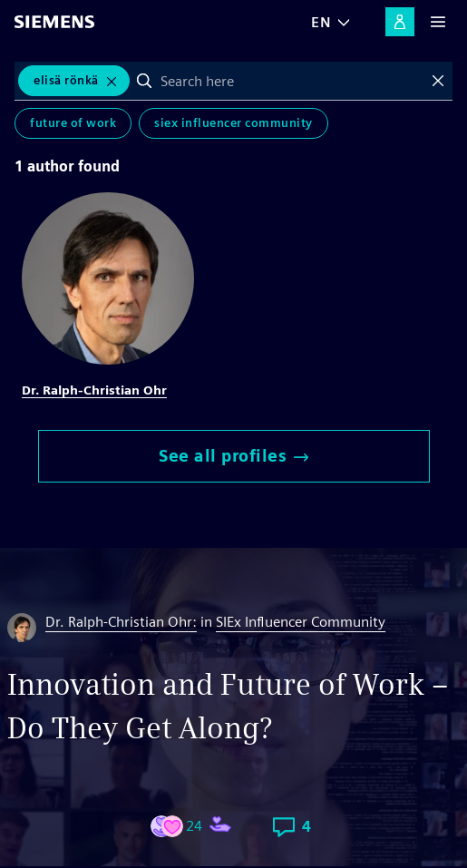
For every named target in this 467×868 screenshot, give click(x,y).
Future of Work (73, 123)
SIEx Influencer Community (233, 123)
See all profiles (233, 456)
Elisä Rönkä (66, 80)
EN (321, 22)
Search (144, 81)
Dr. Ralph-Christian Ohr (94, 390)
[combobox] (292, 81)
